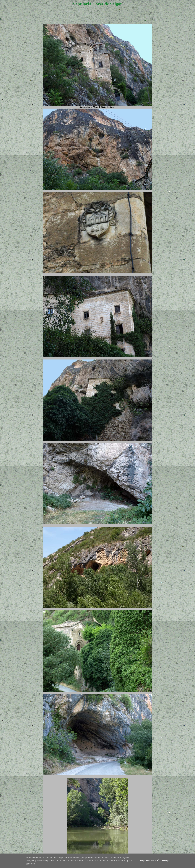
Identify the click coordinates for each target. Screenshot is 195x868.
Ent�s (166, 861)
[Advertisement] (97, 18)
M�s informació (150, 861)
